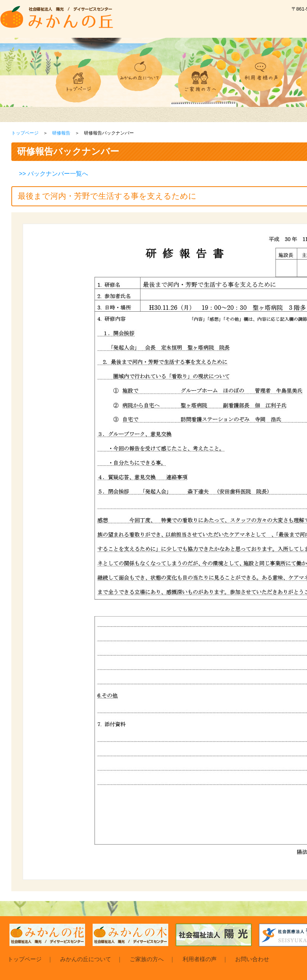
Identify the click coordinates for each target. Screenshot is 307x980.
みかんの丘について (86, 959)
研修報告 (61, 133)
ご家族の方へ (147, 959)
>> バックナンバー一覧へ (53, 174)
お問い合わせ (252, 959)
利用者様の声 (200, 959)
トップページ (25, 133)
